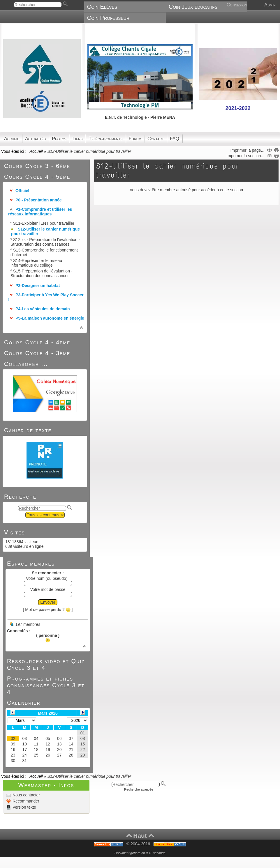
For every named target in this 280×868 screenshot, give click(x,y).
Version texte (24, 807)
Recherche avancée (139, 789)
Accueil (36, 151)
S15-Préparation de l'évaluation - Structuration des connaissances (41, 273)
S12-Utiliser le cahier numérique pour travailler (45, 231)
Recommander (25, 801)
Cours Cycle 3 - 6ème (37, 166)
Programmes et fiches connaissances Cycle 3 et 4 (46, 685)
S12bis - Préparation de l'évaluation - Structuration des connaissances (45, 242)
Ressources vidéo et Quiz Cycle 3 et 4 (46, 664)
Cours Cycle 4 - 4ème (37, 342)
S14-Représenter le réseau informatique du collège (36, 263)
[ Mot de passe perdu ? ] (48, 610)
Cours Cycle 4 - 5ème (37, 177)
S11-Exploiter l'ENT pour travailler (44, 223)
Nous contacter (26, 795)
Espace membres (31, 564)
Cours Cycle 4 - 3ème (37, 353)
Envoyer (48, 602)
